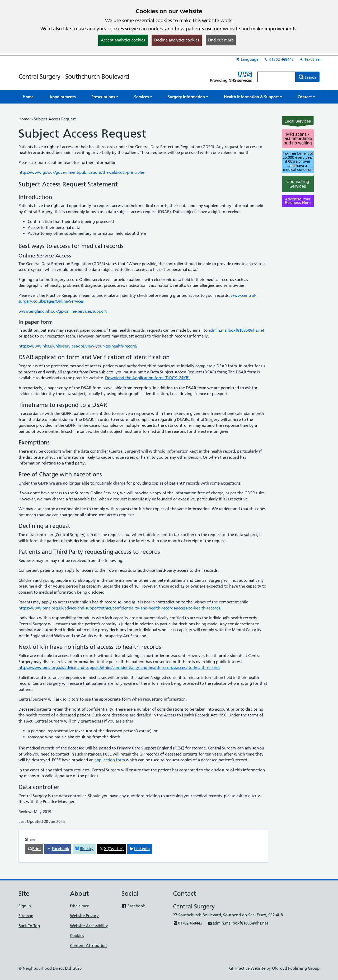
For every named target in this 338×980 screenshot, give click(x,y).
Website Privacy (84, 916)
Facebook (133, 906)
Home (24, 119)
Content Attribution (88, 946)
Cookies (77, 936)
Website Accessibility (89, 926)
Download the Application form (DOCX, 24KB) (147, 378)
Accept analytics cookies (123, 40)
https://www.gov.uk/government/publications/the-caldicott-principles (81, 172)
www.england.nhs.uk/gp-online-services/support (63, 311)
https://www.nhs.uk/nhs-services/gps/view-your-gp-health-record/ (78, 346)
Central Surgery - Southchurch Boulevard (74, 76)
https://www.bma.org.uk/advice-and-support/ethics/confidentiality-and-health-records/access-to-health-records (119, 608)
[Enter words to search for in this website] (276, 77)
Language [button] (247, 59)
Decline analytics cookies (177, 40)
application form (110, 760)
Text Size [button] (309, 59)
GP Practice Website (247, 968)
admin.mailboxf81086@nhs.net (236, 330)
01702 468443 (279, 59)
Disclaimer (79, 906)
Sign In (25, 906)
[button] (105, 97)
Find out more (221, 40)
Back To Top (29, 926)
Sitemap (26, 916)
